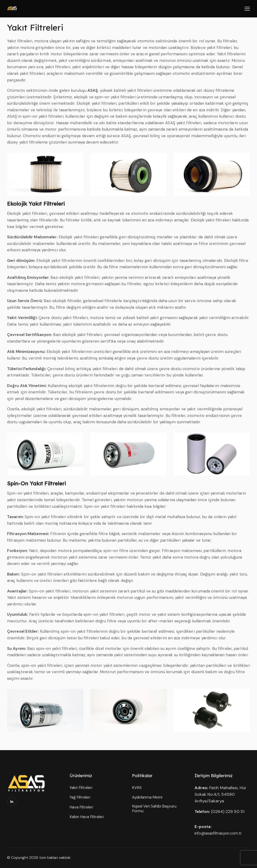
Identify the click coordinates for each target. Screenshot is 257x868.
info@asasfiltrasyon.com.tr (219, 833)
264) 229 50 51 (230, 812)
